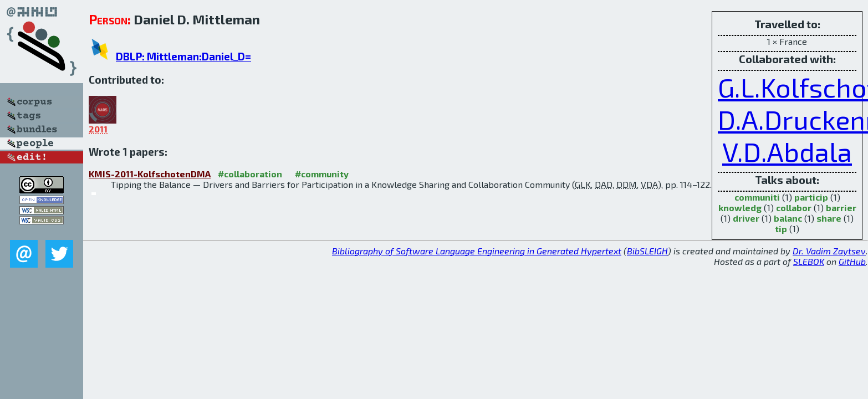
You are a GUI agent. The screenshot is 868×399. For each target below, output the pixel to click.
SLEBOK (809, 261)
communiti (757, 197)
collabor (794, 208)
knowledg (740, 208)
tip (781, 229)
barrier (841, 208)
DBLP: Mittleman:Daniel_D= (183, 56)
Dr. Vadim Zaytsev (829, 251)
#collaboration (250, 174)
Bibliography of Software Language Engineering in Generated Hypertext (477, 251)
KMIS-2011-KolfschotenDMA (150, 174)
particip (811, 197)
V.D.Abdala (787, 151)
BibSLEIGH (647, 251)
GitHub (852, 261)
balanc (788, 218)
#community (322, 174)
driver (746, 218)
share (829, 218)
